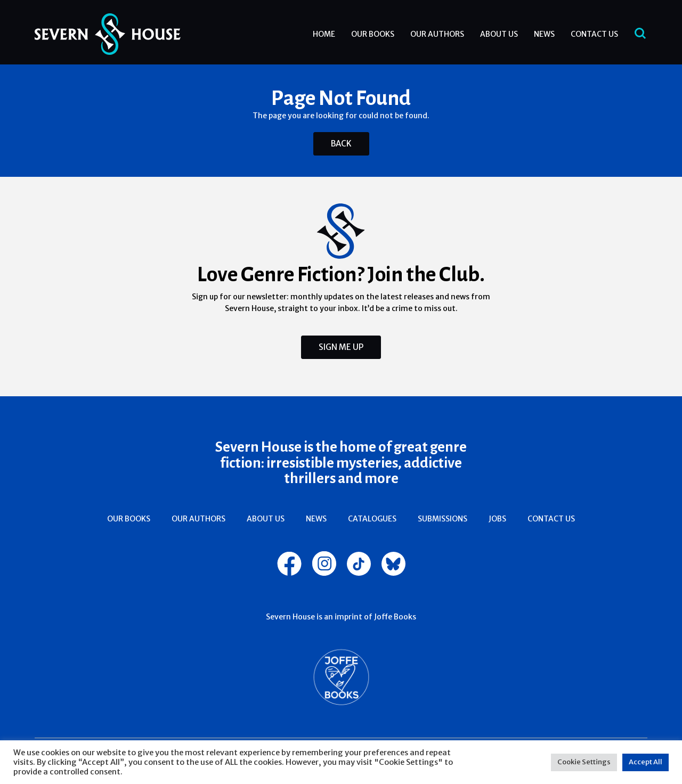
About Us (499, 34)
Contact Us (594, 34)
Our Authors (437, 34)
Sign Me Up (341, 347)
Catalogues (372, 519)
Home (324, 34)
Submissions (443, 519)
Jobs (497, 519)
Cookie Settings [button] (584, 762)
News (544, 34)
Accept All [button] (646, 762)
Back (341, 144)
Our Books (373, 34)
